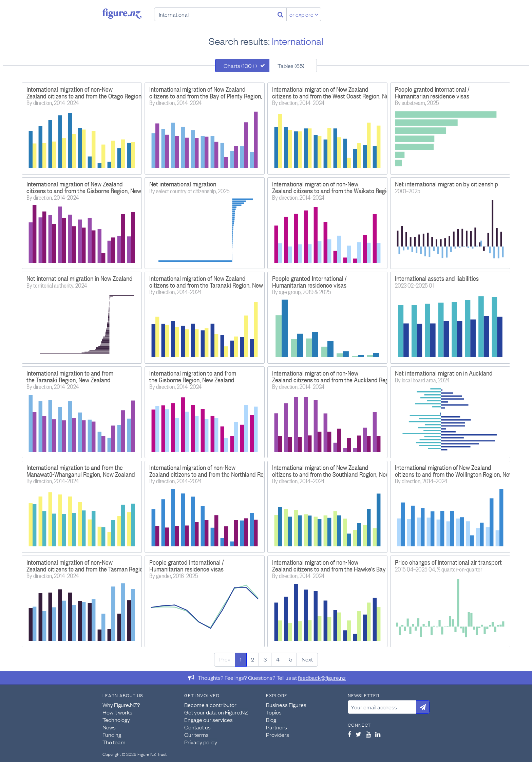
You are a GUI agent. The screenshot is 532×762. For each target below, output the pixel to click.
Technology (116, 720)
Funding (112, 734)
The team (114, 742)
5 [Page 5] (291, 659)
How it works (117, 712)
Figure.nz (122, 14)
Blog (271, 720)
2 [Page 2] (253, 659)
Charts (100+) (240, 66)
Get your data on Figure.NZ (216, 712)
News (109, 727)
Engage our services (208, 720)
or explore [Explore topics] (304, 14)
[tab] (242, 66)
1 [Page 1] (241, 659)
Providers (278, 734)
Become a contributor (210, 705)
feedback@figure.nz (322, 677)
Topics (274, 712)
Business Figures (286, 705)
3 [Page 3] (265, 659)
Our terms (196, 734)
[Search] (280, 14)
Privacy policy (201, 742)
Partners (277, 727)
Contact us (197, 727)
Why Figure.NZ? (121, 705)
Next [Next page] (307, 659)
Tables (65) (291, 66)
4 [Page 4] (278, 659)
